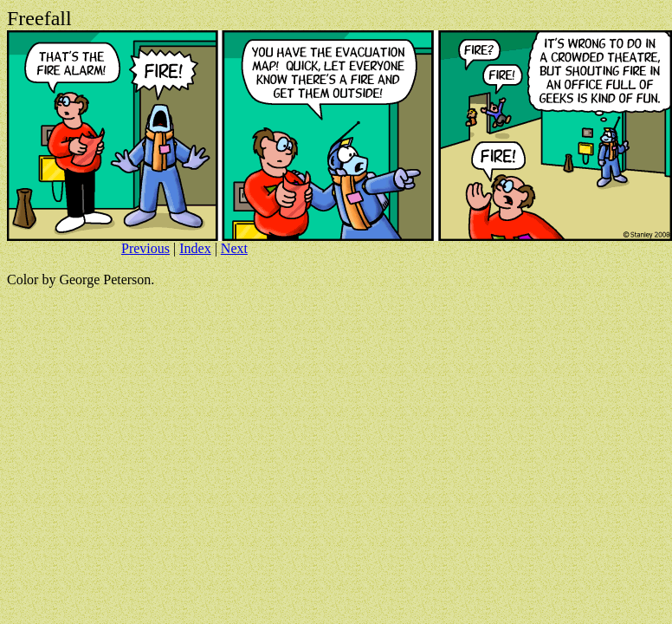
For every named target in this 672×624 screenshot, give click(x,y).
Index (195, 248)
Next (234, 248)
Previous (145, 248)
